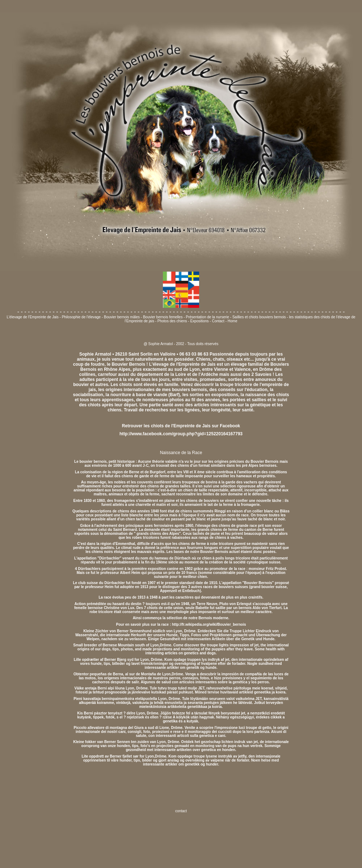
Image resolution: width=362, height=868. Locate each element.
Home (233, 321)
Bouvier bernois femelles (163, 317)
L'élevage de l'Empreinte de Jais (33, 317)
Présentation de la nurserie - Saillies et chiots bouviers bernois (236, 317)
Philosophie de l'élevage (82, 317)
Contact (218, 321)
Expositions (199, 321)
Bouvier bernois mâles (122, 317)
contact (181, 811)
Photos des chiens (172, 321)
